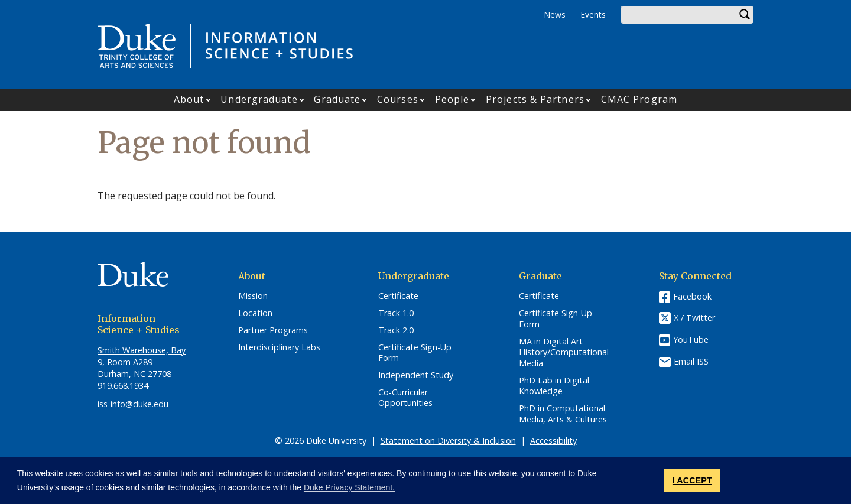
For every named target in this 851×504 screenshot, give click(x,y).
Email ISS (691, 361)
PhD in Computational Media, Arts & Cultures (563, 414)
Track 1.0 (396, 313)
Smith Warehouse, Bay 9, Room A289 (142, 356)
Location (255, 313)
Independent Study (416, 375)
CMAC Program (639, 99)
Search (745, 15)
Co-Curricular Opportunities (405, 398)
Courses (398, 99)
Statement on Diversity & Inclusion (448, 440)
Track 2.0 (396, 330)
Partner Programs (273, 330)
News (555, 14)
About (189, 99)
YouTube (691, 339)
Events (593, 14)
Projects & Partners (535, 99)
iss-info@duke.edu (133, 404)
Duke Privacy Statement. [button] (349, 487)
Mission (253, 296)
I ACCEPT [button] (692, 480)
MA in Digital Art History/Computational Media (564, 352)
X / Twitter (694, 318)
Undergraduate (259, 99)
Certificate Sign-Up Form (415, 353)
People (452, 99)
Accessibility (553, 440)
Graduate (337, 99)
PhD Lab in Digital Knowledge (554, 386)
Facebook (692, 296)
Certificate (398, 296)
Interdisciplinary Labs (279, 347)
